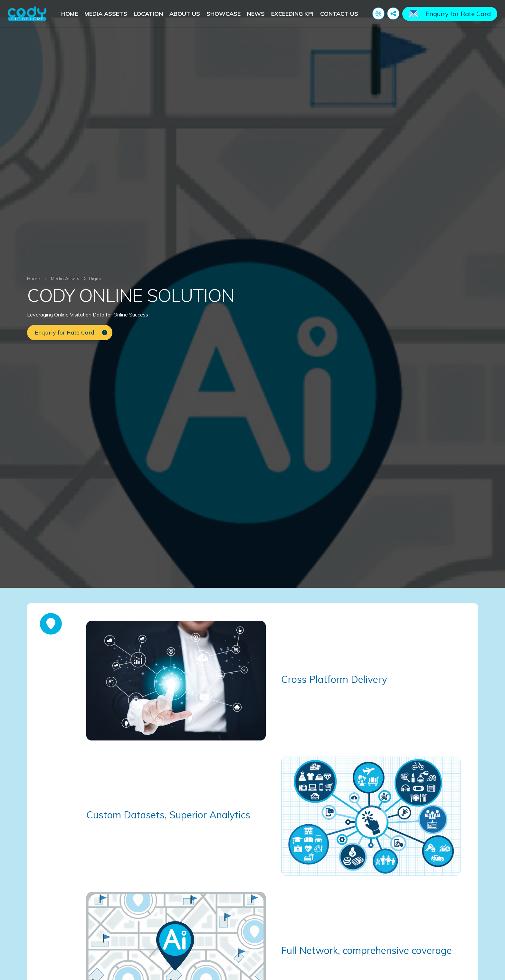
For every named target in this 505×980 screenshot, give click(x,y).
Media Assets (106, 14)
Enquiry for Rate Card (458, 14)
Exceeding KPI (292, 14)
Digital (96, 278)
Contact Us (339, 14)
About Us (185, 14)
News (256, 14)
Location (148, 14)
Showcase (224, 14)
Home (70, 14)
